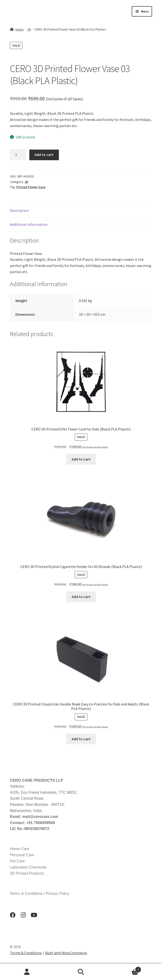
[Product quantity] (18, 155)
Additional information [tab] (29, 224)
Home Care (20, 849)
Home (20, 29)
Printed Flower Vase (31, 187)
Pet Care (17, 861)
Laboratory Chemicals (28, 867)
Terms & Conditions (26, 953)
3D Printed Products (27, 873)
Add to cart (44, 155)
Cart (125, 969)
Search (81, 972)
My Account (27, 972)
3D (29, 29)
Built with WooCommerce (66, 953)
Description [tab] (19, 210)
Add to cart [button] (81, 459)
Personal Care (22, 855)
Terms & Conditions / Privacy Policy (40, 894)
